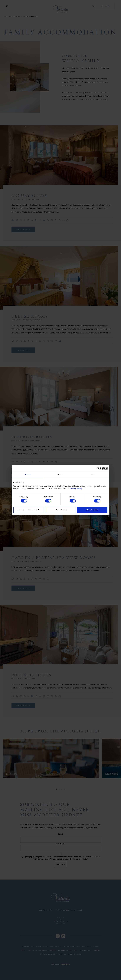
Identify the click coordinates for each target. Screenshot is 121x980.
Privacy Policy (76, 488)
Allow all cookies (92, 510)
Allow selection (60, 510)
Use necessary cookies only (29, 510)
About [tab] (93, 475)
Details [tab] (60, 475)
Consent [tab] (28, 475)
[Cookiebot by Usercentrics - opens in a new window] (98, 469)
